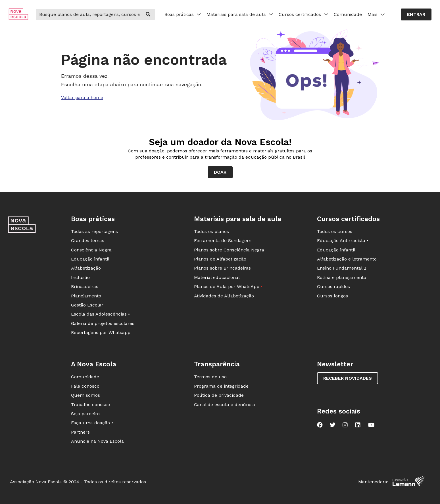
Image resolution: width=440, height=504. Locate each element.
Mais (376, 14)
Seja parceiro (85, 414)
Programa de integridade (221, 386)
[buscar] (148, 14)
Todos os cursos (335, 231)
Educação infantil (90, 259)
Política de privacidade (219, 395)
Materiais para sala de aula (240, 14)
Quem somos (86, 395)
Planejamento (86, 296)
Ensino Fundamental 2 (342, 268)
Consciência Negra (91, 250)
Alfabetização (86, 268)
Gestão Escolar (87, 305)
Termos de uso (210, 377)
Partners (80, 432)
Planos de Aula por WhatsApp (228, 286)
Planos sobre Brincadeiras (222, 268)
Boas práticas (183, 14)
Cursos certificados (303, 14)
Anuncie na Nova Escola (97, 441)
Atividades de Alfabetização (224, 296)
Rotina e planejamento (342, 277)
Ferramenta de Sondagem (223, 241)
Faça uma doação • (92, 423)
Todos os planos (211, 231)
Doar (220, 172)
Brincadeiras (85, 286)
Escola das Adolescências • (100, 314)
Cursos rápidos (333, 286)
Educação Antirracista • (343, 241)
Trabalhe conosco (90, 405)
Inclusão (80, 277)
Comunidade (348, 14)
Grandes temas (88, 241)
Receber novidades (348, 378)
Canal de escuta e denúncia (225, 405)
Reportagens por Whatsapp (101, 332)
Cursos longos (332, 296)
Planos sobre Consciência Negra (229, 250)
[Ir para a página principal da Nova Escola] (18, 19)
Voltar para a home (82, 97)
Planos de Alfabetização (220, 259)
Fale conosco (85, 386)
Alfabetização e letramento (347, 259)
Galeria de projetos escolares (103, 323)
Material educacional (217, 277)
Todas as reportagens (94, 231)
